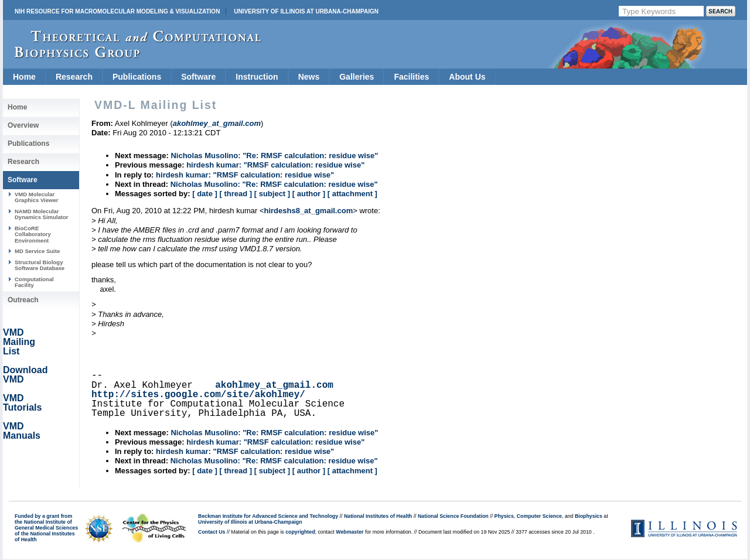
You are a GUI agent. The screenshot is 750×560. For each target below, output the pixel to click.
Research (74, 77)
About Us (467, 77)
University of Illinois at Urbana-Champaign (306, 11)
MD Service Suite (37, 251)
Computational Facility (34, 282)
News (309, 77)
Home (24, 77)
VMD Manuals (22, 431)
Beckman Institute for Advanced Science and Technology (268, 516)
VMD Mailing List (19, 342)
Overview (23, 125)
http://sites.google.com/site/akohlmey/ (198, 395)
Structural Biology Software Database (40, 265)
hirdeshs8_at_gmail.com (308, 211)
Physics (504, 516)
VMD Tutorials (22, 403)
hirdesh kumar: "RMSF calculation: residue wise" (275, 165)
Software (198, 77)
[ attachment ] (352, 194)
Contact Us (212, 532)
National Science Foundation (453, 516)
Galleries (357, 77)
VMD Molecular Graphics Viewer (36, 197)
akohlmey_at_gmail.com (274, 385)
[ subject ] (272, 194)
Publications (137, 77)
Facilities (411, 77)
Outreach (23, 300)
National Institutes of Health (378, 516)
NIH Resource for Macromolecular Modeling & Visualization (117, 11)
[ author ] (309, 194)
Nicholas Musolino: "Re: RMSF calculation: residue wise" (274, 156)
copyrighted (300, 532)
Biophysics (589, 516)
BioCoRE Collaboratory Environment (33, 234)
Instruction (257, 77)
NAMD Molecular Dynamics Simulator (42, 214)
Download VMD (25, 375)
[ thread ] (236, 194)
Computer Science (539, 516)
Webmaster (350, 532)
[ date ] (205, 194)
